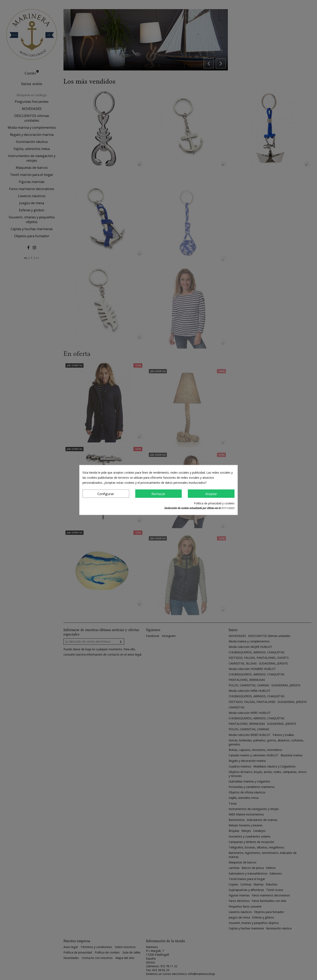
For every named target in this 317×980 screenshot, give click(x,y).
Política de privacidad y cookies (214, 503)
